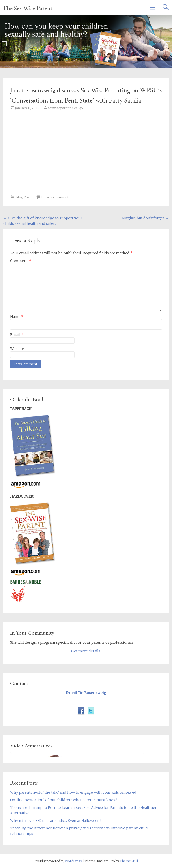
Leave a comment (55, 197)
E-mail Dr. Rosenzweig (86, 693)
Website (17, 349)
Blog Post (23, 197)
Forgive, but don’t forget (145, 218)
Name (17, 317)
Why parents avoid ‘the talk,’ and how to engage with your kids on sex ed (73, 792)
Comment (20, 261)
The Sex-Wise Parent (28, 8)
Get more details (86, 651)
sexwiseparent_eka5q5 (65, 108)
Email (17, 335)
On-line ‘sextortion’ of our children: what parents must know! (64, 800)
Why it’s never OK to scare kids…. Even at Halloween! (55, 821)
